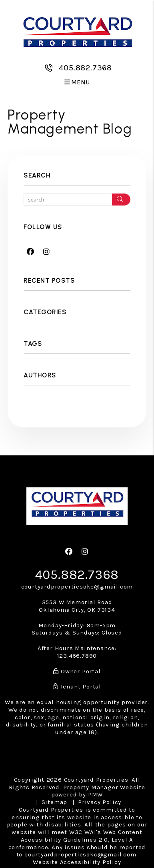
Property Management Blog (70, 122)
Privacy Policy (100, 802)
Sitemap (55, 802)
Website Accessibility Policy (77, 862)
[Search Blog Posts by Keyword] (68, 200)
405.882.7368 (85, 68)
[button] (31, 252)
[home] (77, 31)
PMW (95, 794)
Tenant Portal (77, 686)
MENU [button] (77, 83)
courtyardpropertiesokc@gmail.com (77, 587)
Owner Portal (77, 671)
